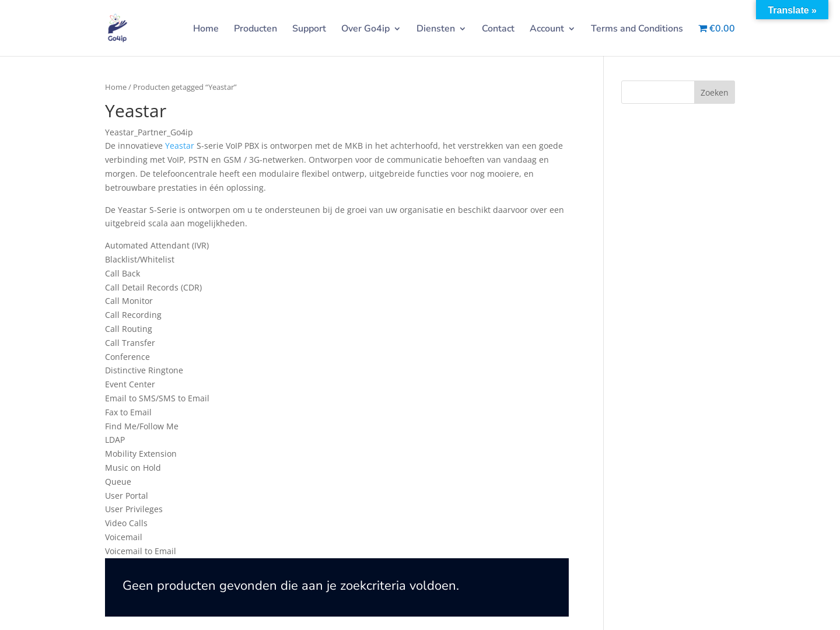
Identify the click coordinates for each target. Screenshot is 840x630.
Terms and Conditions (637, 30)
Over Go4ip (365, 30)
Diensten (436, 30)
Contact (498, 30)
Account (547, 30)
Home (206, 30)
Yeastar (180, 146)
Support (309, 30)
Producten (256, 30)
